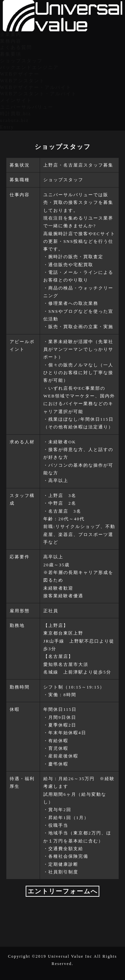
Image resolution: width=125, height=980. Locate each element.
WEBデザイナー (20, 74)
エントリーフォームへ (63, 891)
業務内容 (11, 41)
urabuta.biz (14, 120)
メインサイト (16, 100)
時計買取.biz (15, 114)
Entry (7, 127)
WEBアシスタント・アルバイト (38, 94)
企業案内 (11, 34)
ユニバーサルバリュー (27, 107)
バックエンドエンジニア (29, 67)
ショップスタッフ (21, 61)
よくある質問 (16, 47)
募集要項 (11, 54)
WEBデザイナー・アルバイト (36, 87)
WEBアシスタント (22, 81)
